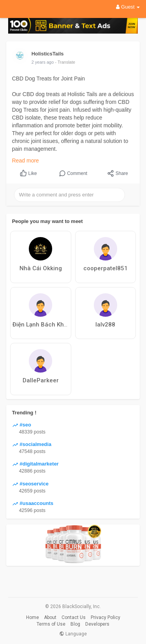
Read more (26, 161)
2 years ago (43, 62)
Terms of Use (51, 624)
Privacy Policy (106, 617)
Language (73, 634)
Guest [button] (128, 7)
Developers (97, 624)
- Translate (65, 62)
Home (33, 617)
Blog (75, 624)
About (50, 617)
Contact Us (74, 617)
